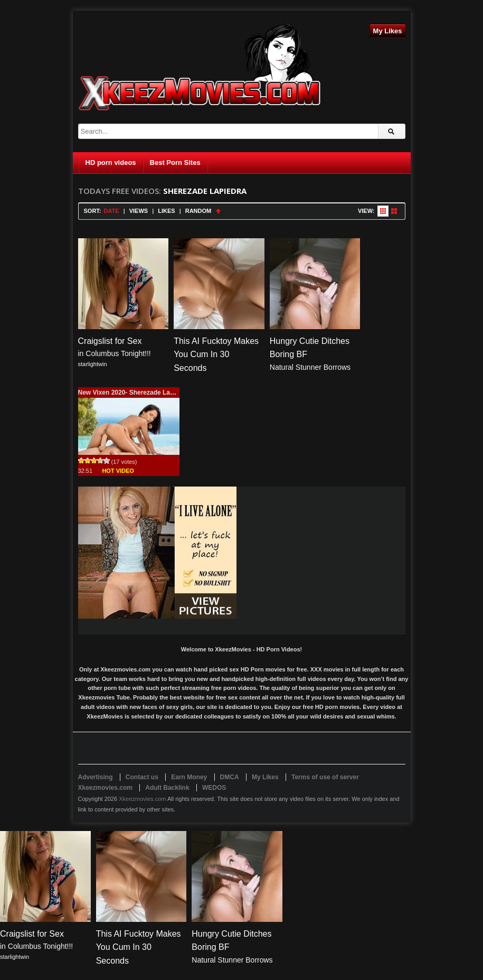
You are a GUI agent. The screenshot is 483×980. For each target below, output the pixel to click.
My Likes (388, 31)
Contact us (142, 777)
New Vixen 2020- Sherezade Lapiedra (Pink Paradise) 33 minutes (175, 393)
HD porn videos (111, 162)
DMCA (230, 777)
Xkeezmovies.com (142, 799)
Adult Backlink (167, 788)
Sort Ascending (218, 211)
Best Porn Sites (175, 162)
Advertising (96, 777)
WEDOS (214, 788)
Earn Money (189, 777)
